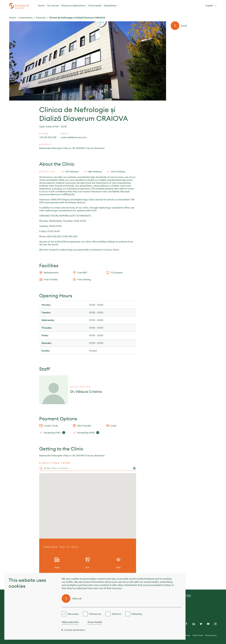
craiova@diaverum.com (74, 137)
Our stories (53, 5)
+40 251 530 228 (48, 137)
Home (41, 5)
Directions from (55, 463)
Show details (95, 622)
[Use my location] (134, 468)
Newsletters (110, 5)
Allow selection (70, 622)
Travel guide (95, 5)
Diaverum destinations (73, 5)
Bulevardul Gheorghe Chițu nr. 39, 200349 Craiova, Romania (72, 148)
